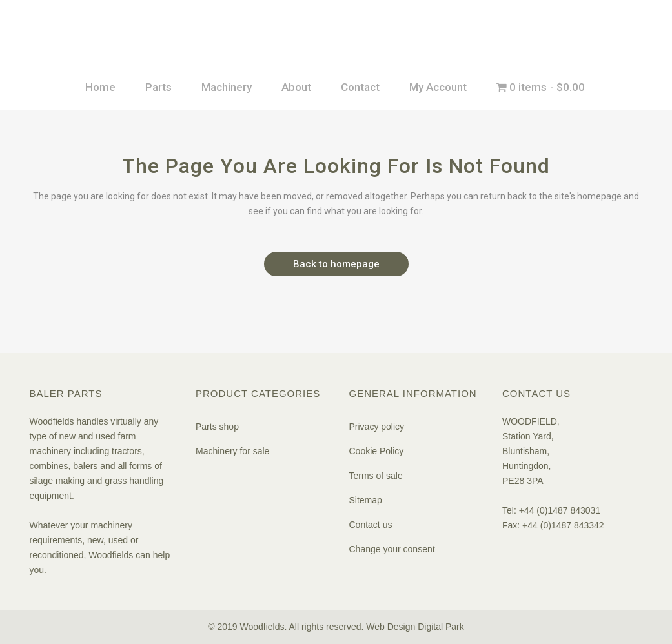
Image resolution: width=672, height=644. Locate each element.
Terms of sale (376, 476)
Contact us (371, 525)
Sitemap (366, 500)
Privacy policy (377, 427)
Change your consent (392, 549)
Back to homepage (336, 264)
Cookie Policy (377, 451)
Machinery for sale (232, 451)
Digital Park (441, 627)
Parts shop (217, 427)
